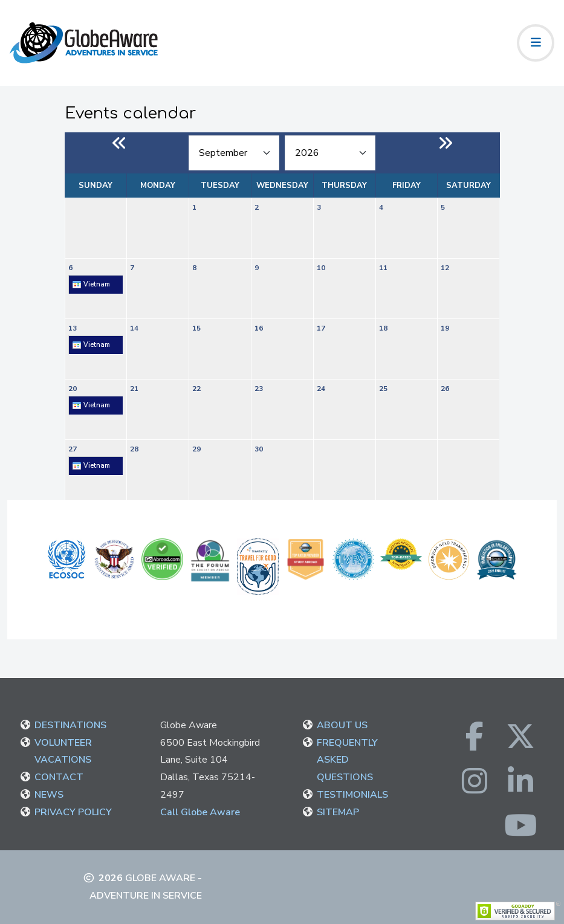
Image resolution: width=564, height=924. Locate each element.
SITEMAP (338, 812)
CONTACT (59, 777)
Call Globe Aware (200, 812)
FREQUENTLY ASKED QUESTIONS (347, 760)
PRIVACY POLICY (73, 812)
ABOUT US (342, 725)
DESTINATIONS (70, 725)
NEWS (49, 795)
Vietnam (91, 285)
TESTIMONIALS (352, 795)
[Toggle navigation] (536, 43)
